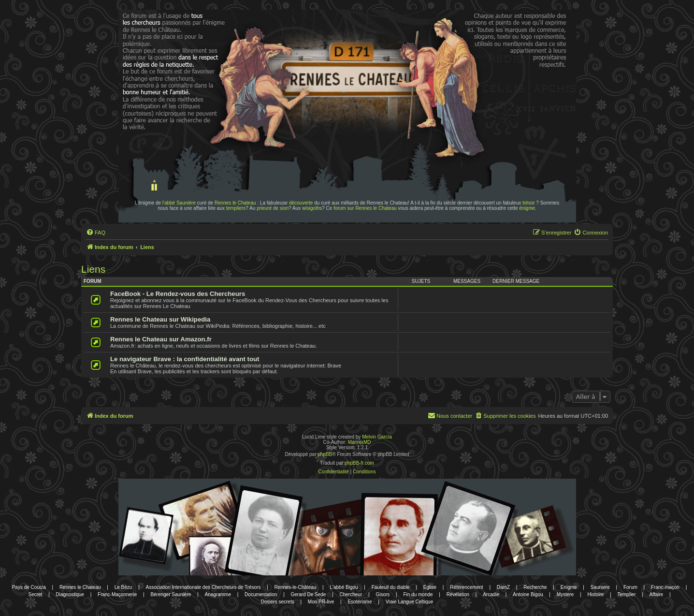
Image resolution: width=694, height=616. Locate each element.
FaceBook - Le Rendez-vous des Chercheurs (178, 294)
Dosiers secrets (278, 602)
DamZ (503, 587)
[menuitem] (96, 233)
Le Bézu (123, 587)
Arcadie (491, 594)
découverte (301, 203)
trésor (529, 203)
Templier (626, 594)
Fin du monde (418, 594)
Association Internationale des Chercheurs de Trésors (203, 587)
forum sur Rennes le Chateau (365, 208)
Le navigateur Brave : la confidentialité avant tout (185, 359)
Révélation (458, 594)
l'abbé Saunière (179, 203)
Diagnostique (70, 594)
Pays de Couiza (29, 587)
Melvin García (377, 437)
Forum (630, 587)
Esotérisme (360, 602)
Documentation (261, 594)
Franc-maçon (665, 587)
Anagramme (217, 594)
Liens (93, 269)
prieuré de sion (273, 208)
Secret (35, 594)
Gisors (383, 594)
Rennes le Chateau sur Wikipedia (160, 319)
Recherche (535, 587)
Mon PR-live (321, 602)
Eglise (430, 587)
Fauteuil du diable (391, 587)
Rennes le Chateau (235, 203)
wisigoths (312, 208)
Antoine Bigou (528, 594)
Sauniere (600, 587)
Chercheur (351, 594)
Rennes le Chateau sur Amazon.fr (161, 339)
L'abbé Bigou (344, 587)
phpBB (325, 454)
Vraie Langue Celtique (410, 602)
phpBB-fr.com (359, 463)
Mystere (565, 594)
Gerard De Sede (309, 594)
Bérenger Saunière (171, 594)
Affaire (656, 594)
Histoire (595, 594)
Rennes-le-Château (296, 587)
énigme (527, 208)
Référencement (466, 587)
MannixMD (360, 442)
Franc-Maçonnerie (117, 594)
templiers (236, 208)
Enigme (569, 587)
